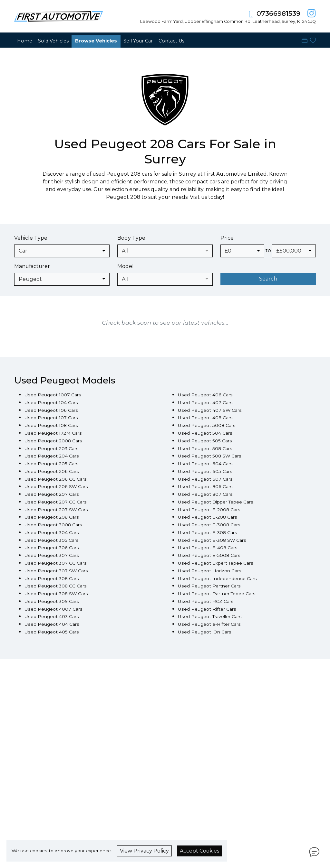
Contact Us (171, 41)
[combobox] (62, 251)
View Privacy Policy (144, 851)
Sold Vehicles (53, 41)
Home (25, 41)
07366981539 (278, 13)
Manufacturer (32, 266)
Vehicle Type (31, 238)
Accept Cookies (199, 851)
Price (227, 238)
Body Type (131, 238)
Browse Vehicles (96, 41)
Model (126, 266)
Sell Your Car (138, 41)
